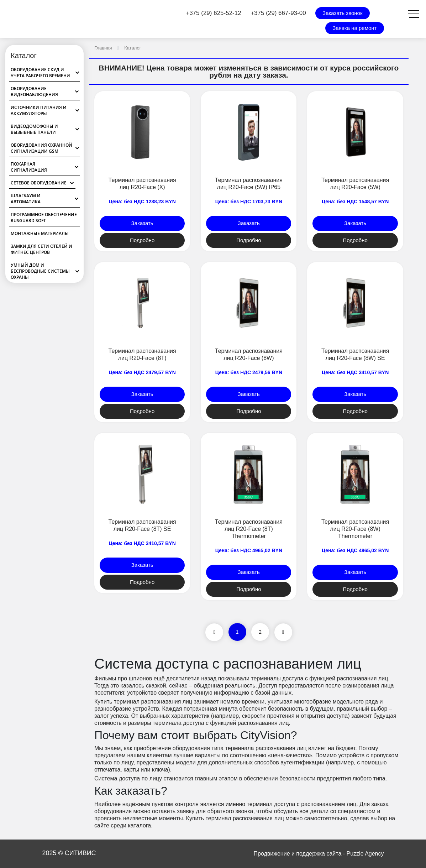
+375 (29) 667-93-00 (278, 13)
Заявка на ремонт (354, 28)
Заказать (142, 223)
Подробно (142, 240)
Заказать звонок (342, 13)
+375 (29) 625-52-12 (213, 13)
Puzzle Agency (365, 854)
